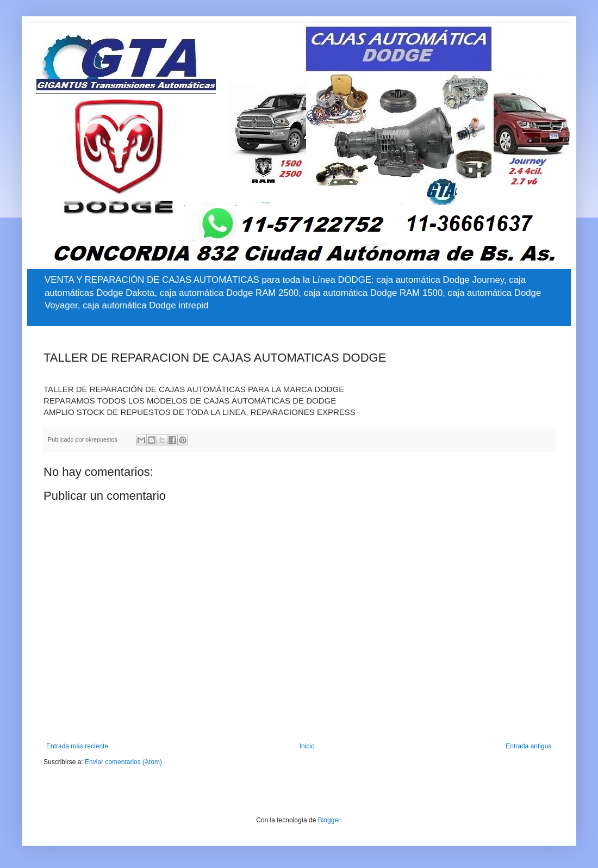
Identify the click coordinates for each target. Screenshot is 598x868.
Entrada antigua (529, 746)
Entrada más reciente (77, 746)
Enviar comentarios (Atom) (123, 762)
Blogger (329, 820)
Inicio (307, 746)
